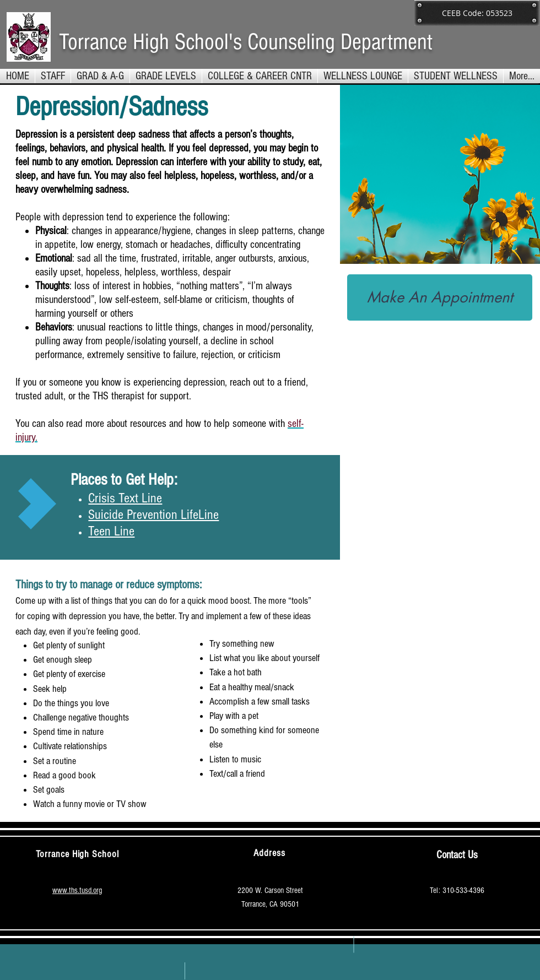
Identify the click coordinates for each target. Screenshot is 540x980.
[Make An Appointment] (440, 297)
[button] (166, 76)
